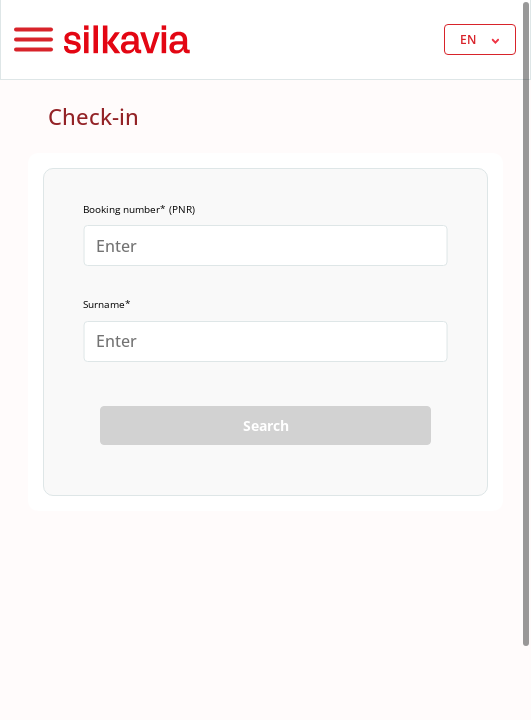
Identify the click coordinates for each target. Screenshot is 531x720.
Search (266, 425)
